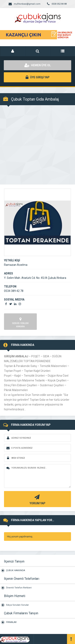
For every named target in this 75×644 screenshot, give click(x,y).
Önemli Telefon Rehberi (19, 588)
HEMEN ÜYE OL (38, 65)
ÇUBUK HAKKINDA (15, 570)
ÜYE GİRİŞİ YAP (38, 77)
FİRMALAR (11, 622)
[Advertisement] (37, 145)
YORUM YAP (37, 499)
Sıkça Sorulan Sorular (17, 605)
